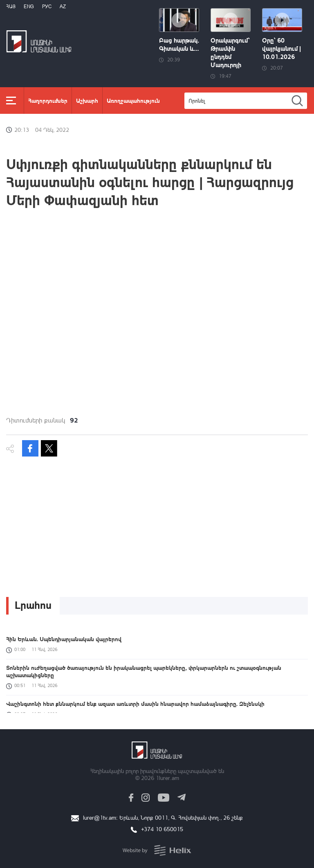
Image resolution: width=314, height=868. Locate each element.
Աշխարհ (87, 100)
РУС (47, 6)
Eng (29, 6)
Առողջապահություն (133, 100)
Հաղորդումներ (48, 100)
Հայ (11, 6)
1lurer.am (167, 778)
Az (63, 6)
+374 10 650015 (162, 829)
